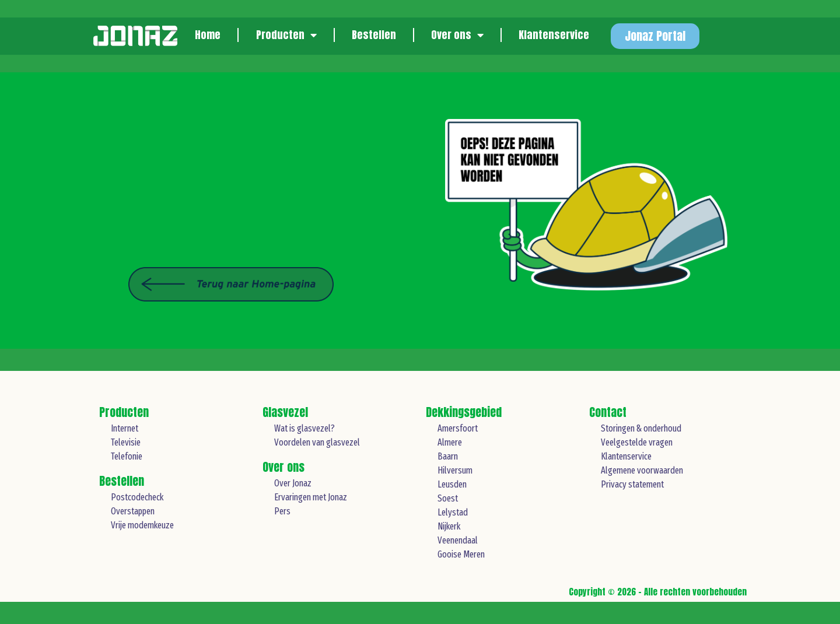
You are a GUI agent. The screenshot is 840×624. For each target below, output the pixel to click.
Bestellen (374, 35)
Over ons (457, 35)
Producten (286, 35)
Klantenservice (554, 35)
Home (208, 35)
